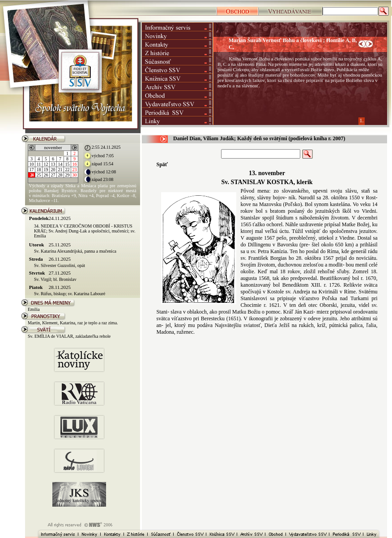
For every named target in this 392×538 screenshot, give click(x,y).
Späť (162, 164)
